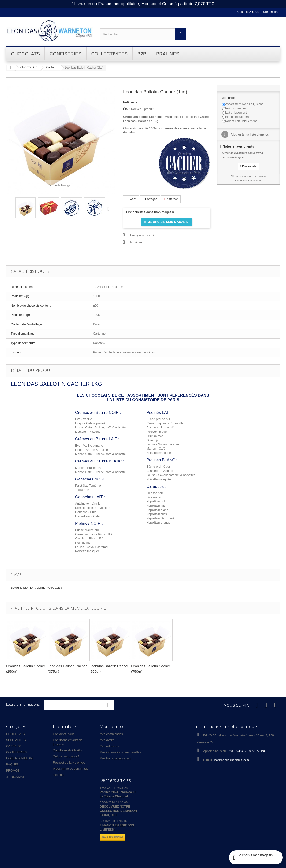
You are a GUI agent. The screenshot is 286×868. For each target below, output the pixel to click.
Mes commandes (111, 734)
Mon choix (229, 98)
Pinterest (171, 199)
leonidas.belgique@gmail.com (232, 760)
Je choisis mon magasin (167, 222)
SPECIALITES (16, 740)
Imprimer (136, 242)
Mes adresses (109, 746)
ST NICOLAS (15, 777)
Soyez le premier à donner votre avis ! (36, 588)
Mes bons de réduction (115, 758)
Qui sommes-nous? (66, 756)
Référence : (131, 102)
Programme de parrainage (71, 769)
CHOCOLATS (15, 734)
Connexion (270, 12)
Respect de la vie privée (69, 763)
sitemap (58, 775)
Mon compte (112, 726)
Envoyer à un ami (142, 235)
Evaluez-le (248, 166)
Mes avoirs (107, 740)
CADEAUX (13, 746)
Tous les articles (112, 837)
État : (127, 109)
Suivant (109, 209)
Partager (150, 199)
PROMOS (13, 770)
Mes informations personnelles (120, 752)
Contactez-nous (248, 12)
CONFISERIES (16, 752)
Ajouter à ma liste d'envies (249, 135)
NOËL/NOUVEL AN (19, 758)
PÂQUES (12, 764)
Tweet (131, 199)
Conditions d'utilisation (68, 750)
